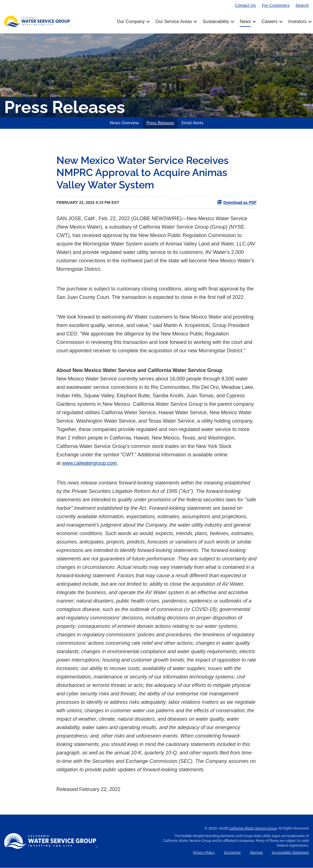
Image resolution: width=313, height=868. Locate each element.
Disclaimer (232, 853)
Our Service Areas (176, 22)
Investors (297, 22)
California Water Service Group (253, 829)
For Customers (276, 5)
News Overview (124, 123)
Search (302, 5)
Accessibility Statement (290, 853)
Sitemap (256, 853)
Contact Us (246, 5)
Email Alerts (192, 123)
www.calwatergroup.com (89, 463)
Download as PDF (237, 202)
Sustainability (218, 22)
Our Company (133, 22)
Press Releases (160, 123)
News (247, 22)
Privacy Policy (204, 853)
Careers (272, 22)
